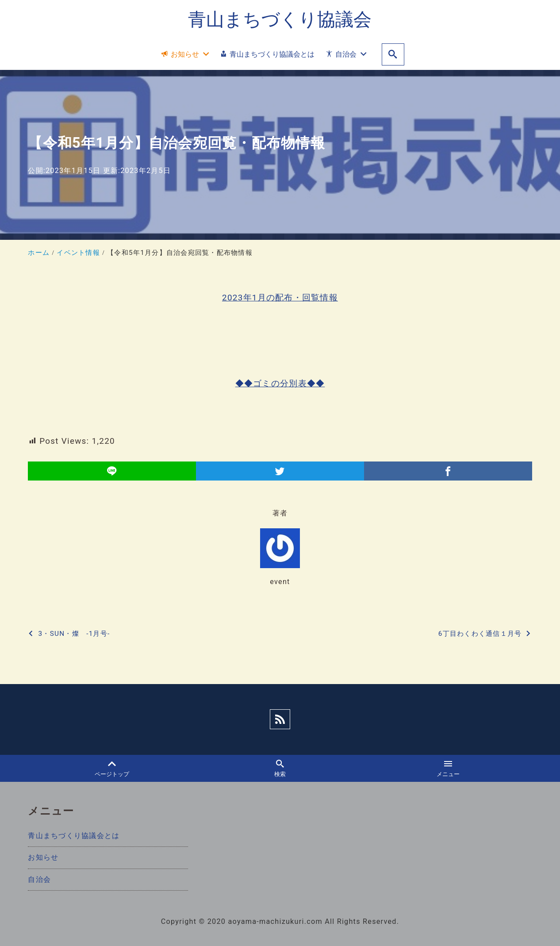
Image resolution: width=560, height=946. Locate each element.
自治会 (39, 879)
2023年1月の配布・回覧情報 (280, 298)
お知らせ (43, 858)
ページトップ (112, 769)
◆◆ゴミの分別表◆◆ (280, 383)
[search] (393, 55)
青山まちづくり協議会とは (74, 836)
